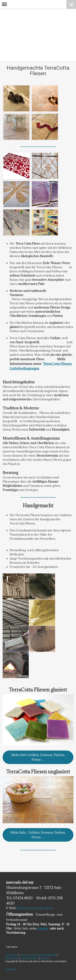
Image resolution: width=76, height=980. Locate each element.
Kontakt (43, 928)
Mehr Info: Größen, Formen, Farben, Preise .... (38, 835)
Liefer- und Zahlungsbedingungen (38, 955)
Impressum (11, 955)
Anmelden (11, 969)
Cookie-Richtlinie (30, 958)
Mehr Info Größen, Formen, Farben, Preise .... (38, 757)
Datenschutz (12, 958)
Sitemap (45, 958)
